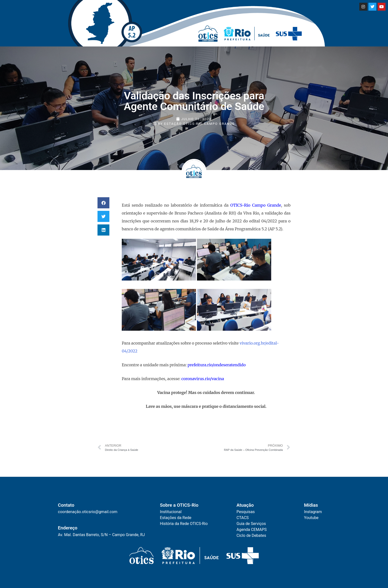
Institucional (171, 512)
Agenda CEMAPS (252, 530)
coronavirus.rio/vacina (203, 379)
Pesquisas (246, 512)
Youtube (311, 518)
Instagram (313, 512)
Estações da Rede (176, 518)
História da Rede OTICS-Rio (184, 524)
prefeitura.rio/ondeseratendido (217, 365)
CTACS (243, 518)
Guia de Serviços (251, 524)
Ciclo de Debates (251, 535)
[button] (103, 203)
